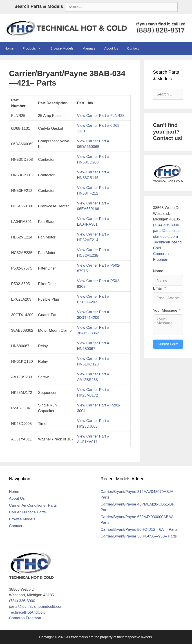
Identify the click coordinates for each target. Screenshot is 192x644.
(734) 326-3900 (166, 225)
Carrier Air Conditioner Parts (33, 505)
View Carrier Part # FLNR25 (101, 116)
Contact (133, 48)
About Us (111, 48)
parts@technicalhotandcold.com (36, 607)
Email (158, 288)
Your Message (165, 310)
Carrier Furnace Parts (27, 512)
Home (9, 48)
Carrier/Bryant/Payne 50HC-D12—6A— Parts (139, 529)
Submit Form (168, 344)
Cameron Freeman (25, 618)
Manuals (89, 48)
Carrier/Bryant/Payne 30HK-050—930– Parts (139, 536)
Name (158, 271)
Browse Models (62, 48)
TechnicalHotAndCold (27, 612)
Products (34, 48)
